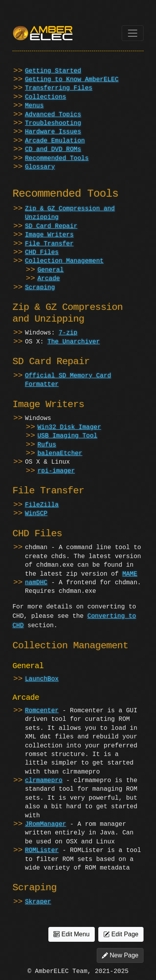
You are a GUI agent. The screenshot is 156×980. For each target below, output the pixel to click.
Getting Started (53, 71)
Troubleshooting (53, 123)
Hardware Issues (53, 132)
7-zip (68, 333)
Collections (46, 97)
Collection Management (64, 261)
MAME (130, 574)
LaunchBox (42, 679)
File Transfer (49, 244)
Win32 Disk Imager (69, 427)
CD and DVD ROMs (53, 149)
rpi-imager (56, 471)
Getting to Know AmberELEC (72, 80)
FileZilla (42, 505)
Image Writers (49, 235)
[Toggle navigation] (133, 33)
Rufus (47, 445)
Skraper (38, 902)
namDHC (36, 583)
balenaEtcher (60, 454)
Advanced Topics (53, 115)
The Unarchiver (74, 342)
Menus (34, 106)
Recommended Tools (57, 158)
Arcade (49, 279)
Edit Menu (71, 934)
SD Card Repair (51, 226)
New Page (120, 955)
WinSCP (36, 514)
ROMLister (42, 850)
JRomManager (46, 824)
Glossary (40, 167)
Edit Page (121, 934)
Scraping (40, 288)
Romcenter (42, 711)
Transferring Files (59, 88)
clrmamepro (44, 781)
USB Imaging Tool (67, 436)
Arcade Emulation (55, 141)
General (51, 270)
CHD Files (42, 253)
